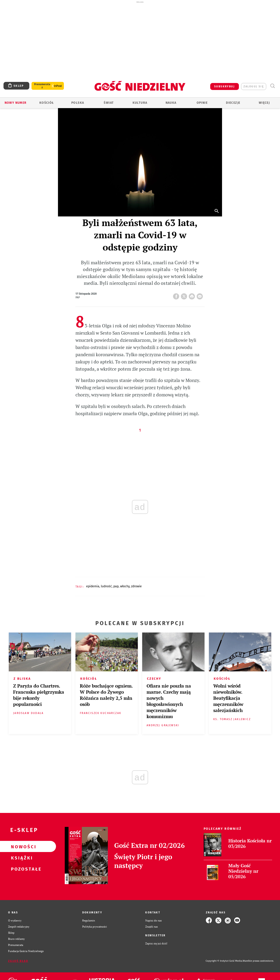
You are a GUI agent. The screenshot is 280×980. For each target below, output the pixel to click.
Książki (21, 858)
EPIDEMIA (93, 586)
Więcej (264, 103)
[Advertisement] (140, 35)
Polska (78, 103)
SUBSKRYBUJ (224, 86)
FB (177, 295)
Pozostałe (21, 869)
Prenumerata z (42, 86)
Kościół (47, 103)
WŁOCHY (125, 586)
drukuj (193, 295)
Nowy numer (16, 103)
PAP (116, 586)
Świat (109, 103)
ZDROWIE (136, 586)
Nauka (171, 103)
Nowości (21, 847)
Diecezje (233, 103)
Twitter (185, 295)
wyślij (201, 295)
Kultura (140, 103)
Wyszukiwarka (272, 86)
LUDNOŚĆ (106, 586)
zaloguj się (254, 86)
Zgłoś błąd (18, 961)
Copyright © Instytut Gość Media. (224, 961)
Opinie (202, 103)
